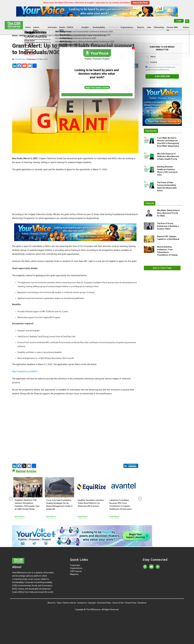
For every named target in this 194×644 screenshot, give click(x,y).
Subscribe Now (140, 3)
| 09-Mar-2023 (30, 59)
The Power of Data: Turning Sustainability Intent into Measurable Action (167, 187)
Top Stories (151, 131)
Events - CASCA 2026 (66, 29)
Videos (186, 27)
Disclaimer (142, 603)
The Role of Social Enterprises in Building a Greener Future (168, 226)
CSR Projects (76, 571)
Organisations (127, 27)
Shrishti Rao (20, 59)
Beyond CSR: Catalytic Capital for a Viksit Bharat (168, 238)
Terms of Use (118, 603)
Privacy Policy (131, 603)
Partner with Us (69, 603)
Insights (85, 27)
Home (28, 27)
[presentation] (10, 499)
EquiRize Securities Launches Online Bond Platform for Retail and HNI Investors (91, 503)
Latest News (36, 29)
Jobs (149, 27)
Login (179, 21)
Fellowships (159, 27)
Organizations (76, 568)
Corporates (75, 565)
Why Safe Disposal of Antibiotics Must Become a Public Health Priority (168, 156)
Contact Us (82, 603)
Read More (20, 517)
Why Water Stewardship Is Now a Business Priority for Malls (168, 213)
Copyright (92, 603)
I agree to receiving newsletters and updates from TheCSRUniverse (160, 68)
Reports (141, 27)
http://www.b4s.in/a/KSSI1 (25, 371)
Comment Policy (104, 603)
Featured (150, 203)
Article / (23, 36)
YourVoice (113, 27)
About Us (51, 603)
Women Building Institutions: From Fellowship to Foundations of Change (167, 251)
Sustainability (99, 27)
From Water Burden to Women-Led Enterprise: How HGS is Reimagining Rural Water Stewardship (168, 142)
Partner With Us (172, 29)
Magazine (74, 574)
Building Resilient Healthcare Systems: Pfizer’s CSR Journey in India (167, 171)
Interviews (52, 27)
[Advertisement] (75, 194)
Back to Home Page (162, 268)
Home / (15, 36)
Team (59, 603)
